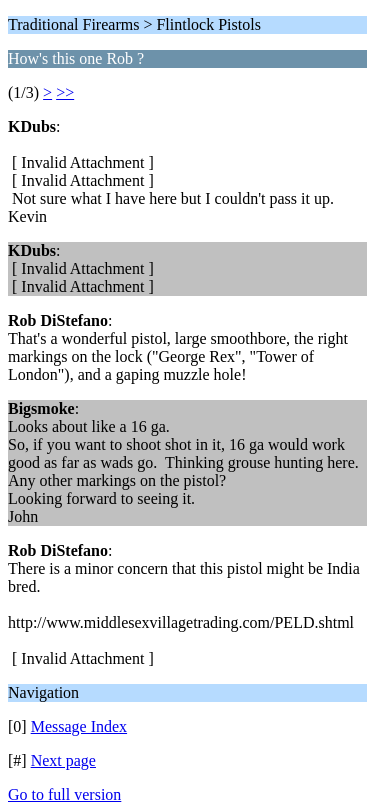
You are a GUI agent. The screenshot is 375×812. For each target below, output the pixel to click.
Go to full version (64, 794)
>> (65, 92)
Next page (63, 760)
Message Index (79, 726)
